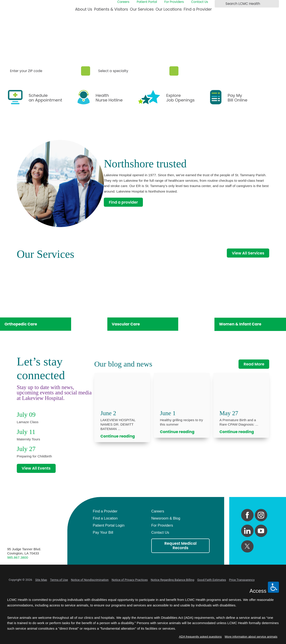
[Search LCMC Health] (219, 4)
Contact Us (200, 2)
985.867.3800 (18, 557)
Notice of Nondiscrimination (90, 580)
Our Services (142, 9)
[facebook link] (247, 515)
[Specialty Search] (174, 71)
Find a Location (105, 518)
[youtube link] (261, 531)
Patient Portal (147, 2)
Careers (123, 2)
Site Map (41, 580)
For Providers (174, 2)
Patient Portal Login (109, 525)
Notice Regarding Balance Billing (172, 580)
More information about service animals (251, 637)
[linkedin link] (247, 531)
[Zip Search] (86, 71)
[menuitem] (84, 11)
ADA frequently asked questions (200, 637)
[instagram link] (261, 515)
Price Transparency (242, 580)
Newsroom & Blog (166, 518)
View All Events (36, 468)
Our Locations (169, 9)
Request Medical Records (180, 546)
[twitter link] (247, 547)
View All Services (248, 253)
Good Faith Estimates (212, 580)
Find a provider (123, 202)
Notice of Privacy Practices (130, 580)
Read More (254, 364)
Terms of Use (59, 580)
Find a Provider (198, 9)
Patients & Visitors (111, 9)
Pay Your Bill (103, 532)
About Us (84, 9)
